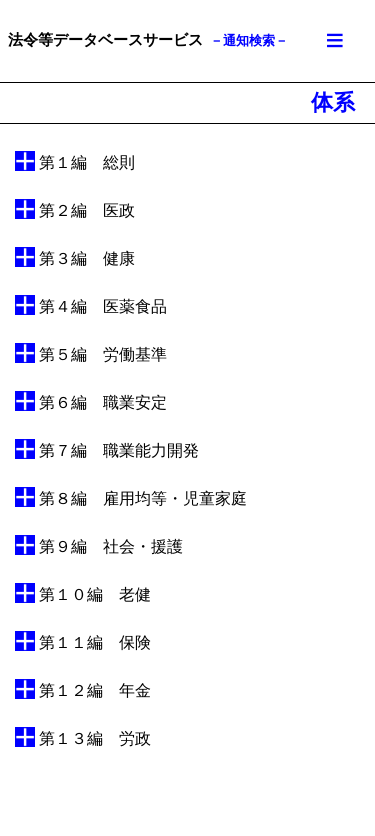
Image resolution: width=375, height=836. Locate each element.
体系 (333, 102)
